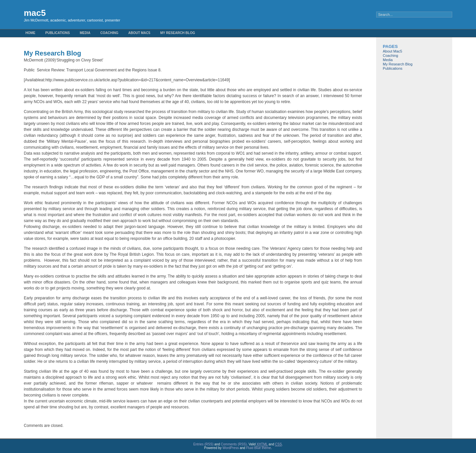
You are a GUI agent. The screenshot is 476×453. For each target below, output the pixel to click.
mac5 (35, 13)
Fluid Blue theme (259, 448)
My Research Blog (178, 33)
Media (85, 33)
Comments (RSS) (234, 444)
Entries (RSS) (203, 444)
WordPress (231, 448)
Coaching (109, 33)
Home (30, 33)
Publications (58, 33)
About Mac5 (139, 33)
